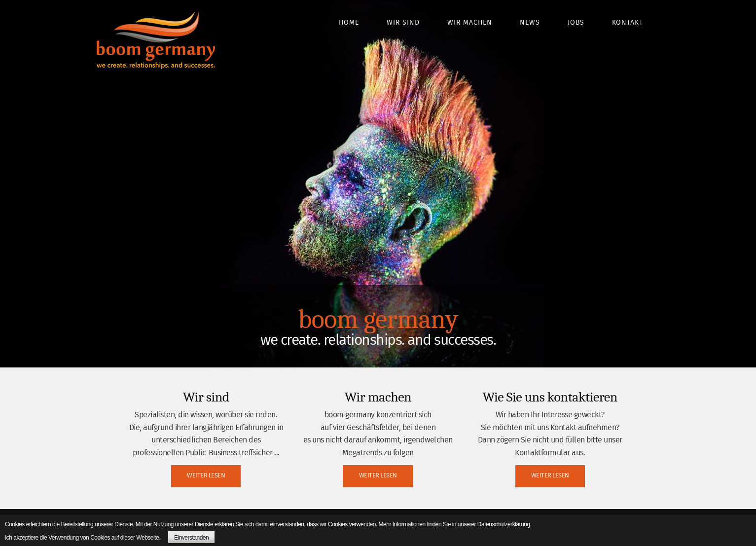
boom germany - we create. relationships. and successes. (156, 40)
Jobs (576, 23)
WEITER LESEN (206, 476)
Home (349, 23)
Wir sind (403, 23)
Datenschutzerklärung (504, 524)
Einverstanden (191, 538)
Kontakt (628, 23)
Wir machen (470, 23)
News (530, 23)
